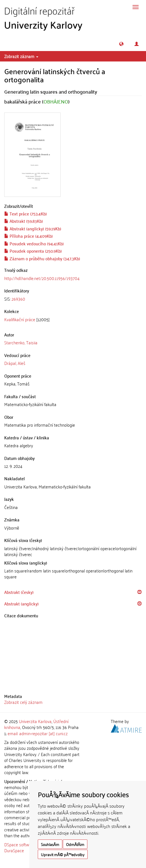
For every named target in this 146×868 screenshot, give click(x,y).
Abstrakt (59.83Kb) (24, 221)
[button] (121, 44)
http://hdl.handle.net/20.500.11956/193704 (42, 278)
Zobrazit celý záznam (23, 702)
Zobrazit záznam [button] (21, 56)
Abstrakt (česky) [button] (19, 592)
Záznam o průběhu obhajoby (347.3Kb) (42, 258)
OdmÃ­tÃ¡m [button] (75, 844)
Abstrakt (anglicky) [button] (21, 603)
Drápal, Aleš (15, 363)
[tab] (73, 299)
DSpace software (20, 844)
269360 (18, 299)
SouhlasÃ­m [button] (50, 844)
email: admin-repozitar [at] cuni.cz (38, 733)
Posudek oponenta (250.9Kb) (33, 251)
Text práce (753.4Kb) (26, 213)
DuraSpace (14, 850)
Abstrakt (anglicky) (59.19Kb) (33, 228)
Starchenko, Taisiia (21, 342)
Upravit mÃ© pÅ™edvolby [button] (63, 854)
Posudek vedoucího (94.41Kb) (34, 243)
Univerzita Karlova (35, 721)
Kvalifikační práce (20, 319)
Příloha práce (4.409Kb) (28, 236)
